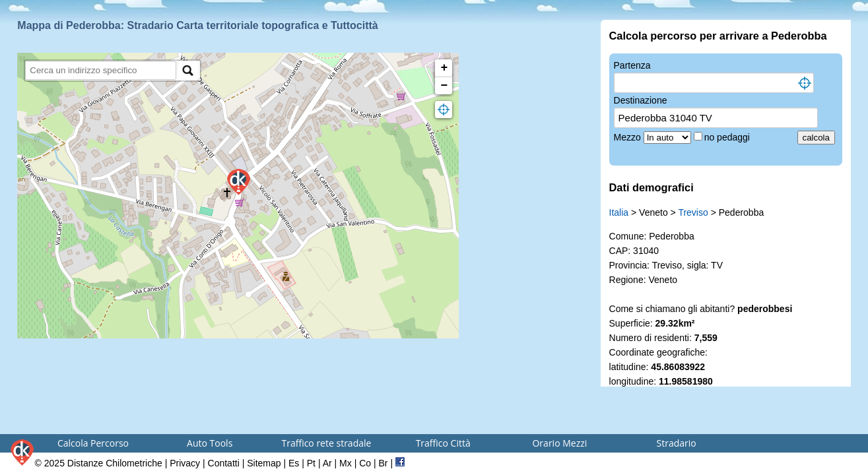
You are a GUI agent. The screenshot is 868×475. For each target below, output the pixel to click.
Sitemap (264, 463)
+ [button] (444, 68)
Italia (619, 212)
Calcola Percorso (93, 443)
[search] (101, 70)
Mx (346, 463)
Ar (327, 463)
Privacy (185, 463)
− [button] (444, 86)
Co (365, 463)
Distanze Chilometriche (115, 463)
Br (384, 463)
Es (294, 463)
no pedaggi (728, 137)
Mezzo (629, 137)
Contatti (224, 463)
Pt (311, 463)
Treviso (693, 212)
